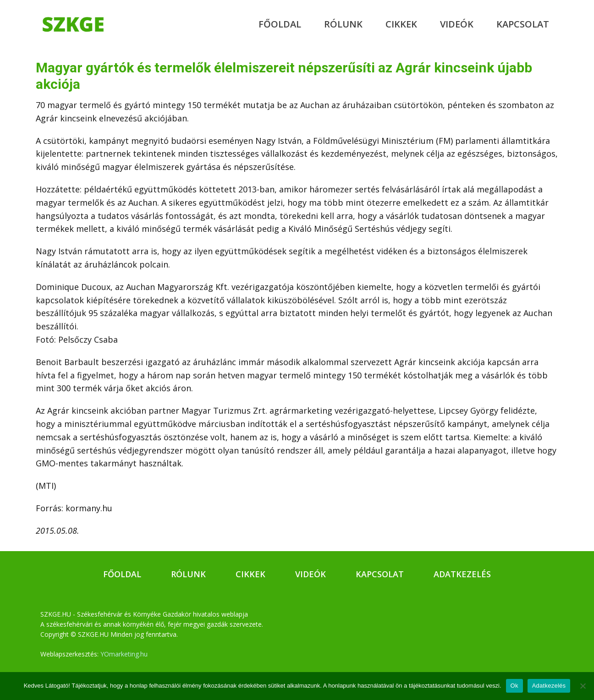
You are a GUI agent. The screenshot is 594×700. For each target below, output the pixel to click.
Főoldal (280, 24)
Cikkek (401, 24)
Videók (457, 24)
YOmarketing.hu (124, 654)
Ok (514, 686)
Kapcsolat (523, 24)
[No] (583, 686)
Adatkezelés (462, 574)
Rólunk (343, 24)
